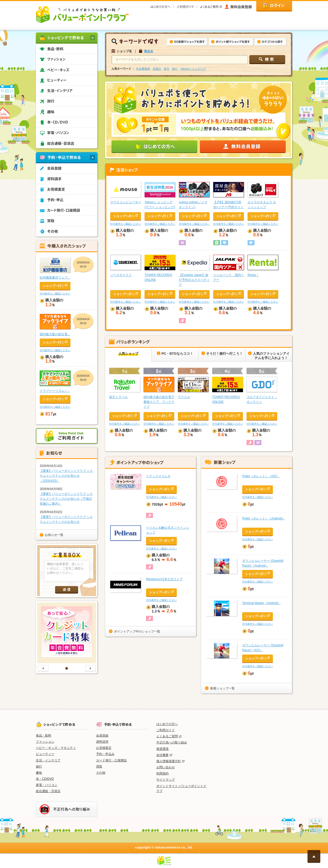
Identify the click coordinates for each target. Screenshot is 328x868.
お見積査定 (104, 748)
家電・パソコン (47, 785)
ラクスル (184, 397)
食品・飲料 (44, 736)
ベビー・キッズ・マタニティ (56, 748)
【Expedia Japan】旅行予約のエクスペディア (194, 280)
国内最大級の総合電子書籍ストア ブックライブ (159, 402)
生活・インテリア (48, 760)
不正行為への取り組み (172, 742)
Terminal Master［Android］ (262, 603)
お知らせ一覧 (54, 535)
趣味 (39, 773)
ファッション (45, 742)
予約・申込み (105, 754)
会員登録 (102, 736)
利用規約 (162, 773)
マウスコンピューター (126, 202)
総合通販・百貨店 (48, 791)
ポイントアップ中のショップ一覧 (137, 631)
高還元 (157, 69)
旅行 (175, 69)
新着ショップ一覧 (222, 688)
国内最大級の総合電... (55, 334)
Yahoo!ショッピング (193, 69)
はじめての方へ (167, 724)
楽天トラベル (118, 397)
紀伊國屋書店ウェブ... (55, 278)
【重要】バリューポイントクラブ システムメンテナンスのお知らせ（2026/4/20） (66, 476)
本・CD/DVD (45, 779)
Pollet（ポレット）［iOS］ (261, 476)
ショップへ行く (124, 216)
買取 (99, 767)
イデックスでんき (158, 476)
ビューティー (45, 754)
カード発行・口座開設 (111, 760)
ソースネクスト (121, 275)
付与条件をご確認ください (126, 224)
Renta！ (253, 275)
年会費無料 (143, 69)
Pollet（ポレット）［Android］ (264, 518)
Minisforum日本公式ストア (164, 579)
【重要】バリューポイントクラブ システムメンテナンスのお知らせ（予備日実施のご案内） (66, 499)
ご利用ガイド (166, 730)
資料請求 (102, 742)
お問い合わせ (166, 767)
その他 (101, 773)
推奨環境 (162, 749)
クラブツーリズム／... (55, 391)
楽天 (167, 69)
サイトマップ (166, 780)
